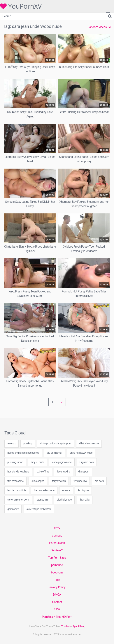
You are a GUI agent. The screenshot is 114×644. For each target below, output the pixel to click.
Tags (57, 580)
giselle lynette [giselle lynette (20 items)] (64, 500)
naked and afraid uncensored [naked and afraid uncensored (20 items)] (23, 453)
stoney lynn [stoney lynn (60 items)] (43, 500)
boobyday (57, 572)
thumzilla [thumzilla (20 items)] (85, 500)
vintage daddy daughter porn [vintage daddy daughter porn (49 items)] (56, 444)
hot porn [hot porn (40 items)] (99, 481)
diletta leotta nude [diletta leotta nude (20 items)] (89, 444)
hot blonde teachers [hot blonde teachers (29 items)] (18, 472)
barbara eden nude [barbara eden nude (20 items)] (44, 490)
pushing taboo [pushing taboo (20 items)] (15, 462)
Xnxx (57, 528)
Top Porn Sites (57, 558)
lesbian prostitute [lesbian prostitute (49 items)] (17, 490)
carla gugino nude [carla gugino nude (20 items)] (62, 462)
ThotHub (66, 627)
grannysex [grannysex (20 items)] (13, 509)
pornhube (57, 565)
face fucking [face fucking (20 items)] (64, 472)
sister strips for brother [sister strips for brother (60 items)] (39, 509)
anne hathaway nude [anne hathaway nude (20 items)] (81, 453)
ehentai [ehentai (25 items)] (66, 490)
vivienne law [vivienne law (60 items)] (80, 481)
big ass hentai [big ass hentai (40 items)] (54, 453)
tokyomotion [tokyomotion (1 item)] (59, 481)
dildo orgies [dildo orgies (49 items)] (38, 481)
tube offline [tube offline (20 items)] (43, 472)
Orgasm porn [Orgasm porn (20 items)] (87, 462)
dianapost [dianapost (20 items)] (84, 472)
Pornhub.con (57, 543)
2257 (57, 609)
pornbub (57, 536)
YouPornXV (21, 6)
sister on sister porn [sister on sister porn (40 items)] (18, 500)
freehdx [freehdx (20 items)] (12, 444)
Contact (57, 602)
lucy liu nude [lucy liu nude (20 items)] (38, 462)
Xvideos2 (57, 550)
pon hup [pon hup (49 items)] (28, 444)
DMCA (57, 595)
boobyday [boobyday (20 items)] (83, 490)
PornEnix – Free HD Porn (57, 617)
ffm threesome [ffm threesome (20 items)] (15, 481)
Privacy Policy (57, 587)
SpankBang (79, 627)
